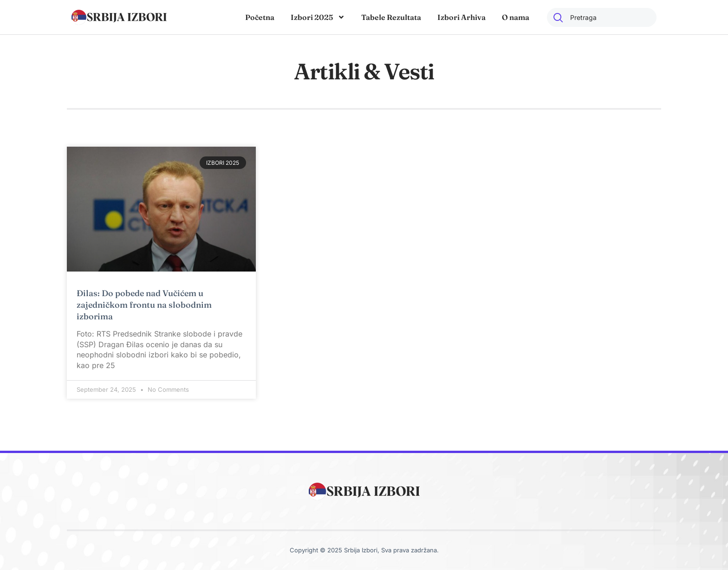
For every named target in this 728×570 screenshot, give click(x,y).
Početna (260, 17)
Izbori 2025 (318, 17)
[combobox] (602, 17)
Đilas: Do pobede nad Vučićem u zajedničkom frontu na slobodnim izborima (144, 305)
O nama (516, 17)
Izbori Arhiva (461, 17)
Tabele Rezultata (391, 17)
